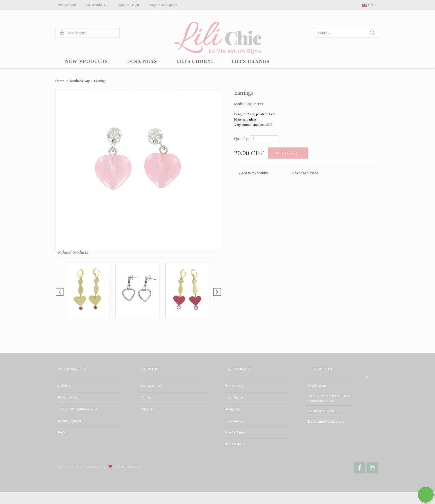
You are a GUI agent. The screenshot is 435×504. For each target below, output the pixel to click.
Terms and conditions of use (78, 409)
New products (151, 386)
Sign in (155, 5)
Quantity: (241, 139)
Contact (147, 397)
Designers (232, 409)
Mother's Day (80, 81)
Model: (240, 104)
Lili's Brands (234, 421)
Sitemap (147, 409)
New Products (235, 444)
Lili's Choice (234, 397)
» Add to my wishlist (253, 173)
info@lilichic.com (331, 421)
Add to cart (288, 153)
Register (171, 5)
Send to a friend (307, 173)
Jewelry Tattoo (235, 432)
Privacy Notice (69, 397)
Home (60, 81)
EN (370, 5)
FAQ (61, 432)
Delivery (64, 386)
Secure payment (69, 421)
